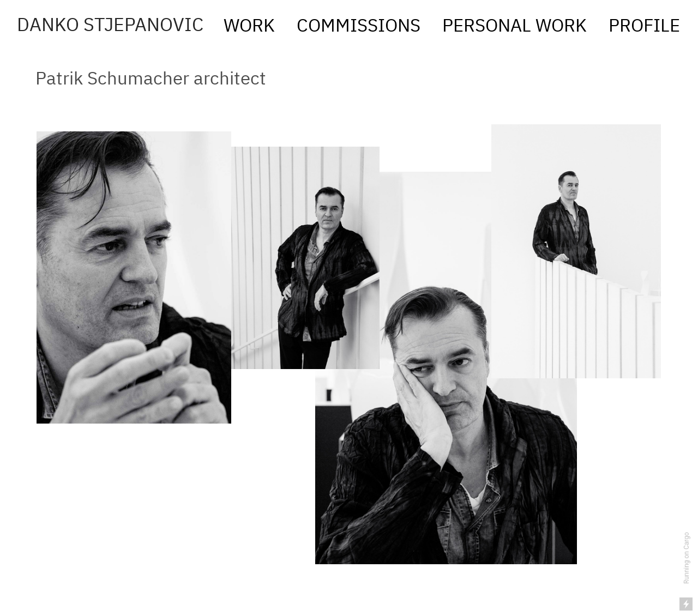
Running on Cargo (687, 558)
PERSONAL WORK (515, 27)
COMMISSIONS (361, 27)
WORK (254, 27)
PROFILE (640, 27)
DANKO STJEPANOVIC (110, 26)
